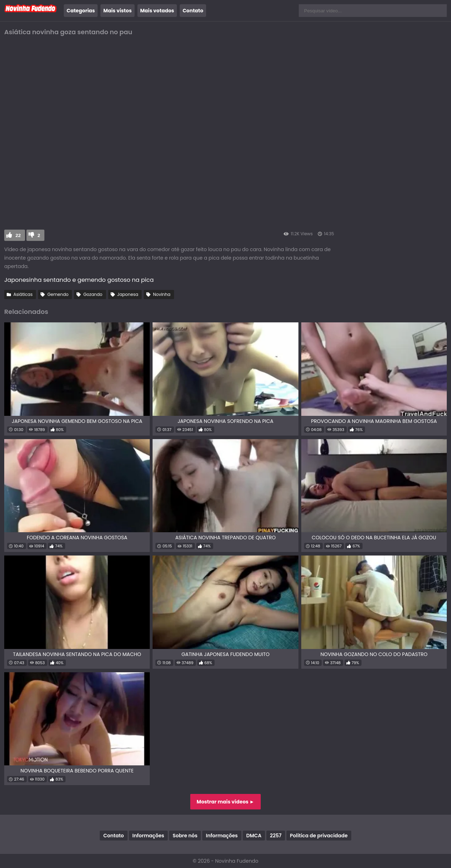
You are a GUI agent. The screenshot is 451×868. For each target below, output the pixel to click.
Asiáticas (23, 294)
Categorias (81, 11)
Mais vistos (117, 11)
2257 (276, 836)
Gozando (93, 294)
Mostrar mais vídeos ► (225, 802)
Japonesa (128, 294)
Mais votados (157, 11)
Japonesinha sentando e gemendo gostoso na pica (79, 280)
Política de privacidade (319, 836)
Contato (193, 11)
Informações (148, 836)
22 (18, 235)
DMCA (254, 836)
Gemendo (58, 294)
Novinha (162, 294)
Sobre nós (185, 836)
